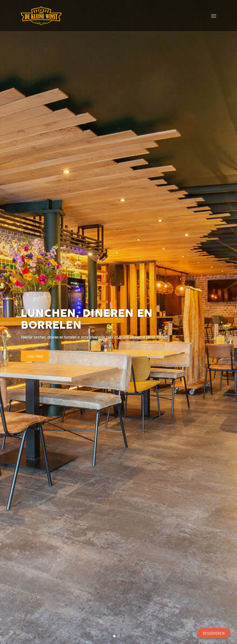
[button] (214, 16)
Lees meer (35, 356)
